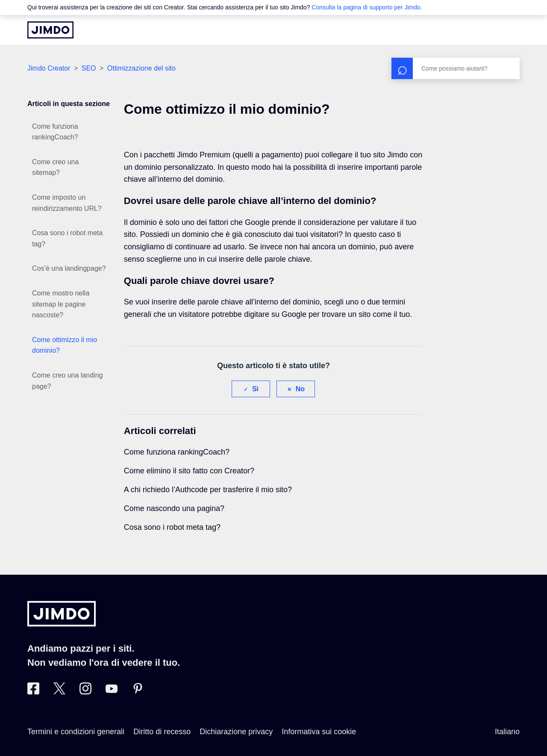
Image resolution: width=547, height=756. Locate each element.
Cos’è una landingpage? (69, 268)
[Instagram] (85, 692)
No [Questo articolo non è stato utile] (300, 389)
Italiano (507, 732)
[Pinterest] (138, 692)
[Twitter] (59, 692)
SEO (89, 68)
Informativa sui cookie (319, 732)
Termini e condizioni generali (76, 732)
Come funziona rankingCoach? (55, 132)
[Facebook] (33, 692)
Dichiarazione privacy (236, 732)
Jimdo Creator (49, 68)
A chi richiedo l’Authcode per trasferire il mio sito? (208, 490)
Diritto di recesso (162, 732)
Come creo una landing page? (67, 381)
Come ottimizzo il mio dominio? (65, 345)
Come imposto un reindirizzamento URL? (67, 203)
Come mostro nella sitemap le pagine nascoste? (61, 304)
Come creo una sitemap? (55, 167)
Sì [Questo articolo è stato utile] (255, 389)
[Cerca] (456, 68)
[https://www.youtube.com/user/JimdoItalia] (112, 692)
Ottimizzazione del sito (141, 68)
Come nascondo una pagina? (174, 508)
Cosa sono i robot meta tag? (67, 238)
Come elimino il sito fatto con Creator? (189, 471)
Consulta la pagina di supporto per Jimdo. (367, 7)
